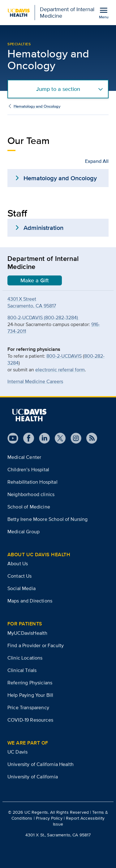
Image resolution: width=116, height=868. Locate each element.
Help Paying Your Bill (30, 695)
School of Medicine (29, 507)
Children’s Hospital (28, 470)
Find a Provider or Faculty (36, 645)
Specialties (19, 44)
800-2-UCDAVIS (64, 356)
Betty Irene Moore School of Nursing (48, 519)
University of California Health (41, 764)
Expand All (97, 161)
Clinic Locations (25, 658)
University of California (33, 777)
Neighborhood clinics (31, 494)
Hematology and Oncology (37, 106)
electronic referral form (60, 370)
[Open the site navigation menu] (104, 13)
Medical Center (24, 457)
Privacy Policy (49, 818)
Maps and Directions (30, 601)
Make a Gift (35, 280)
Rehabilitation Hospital (32, 482)
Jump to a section (58, 89)
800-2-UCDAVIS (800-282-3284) (43, 318)
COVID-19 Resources (30, 720)
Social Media (21, 588)
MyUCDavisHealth (27, 633)
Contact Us (20, 576)
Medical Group (24, 532)
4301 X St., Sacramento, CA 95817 (58, 835)
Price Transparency (28, 707)
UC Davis (17, 752)
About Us (18, 564)
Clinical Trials (22, 670)
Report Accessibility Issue (79, 821)
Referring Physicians (30, 683)
